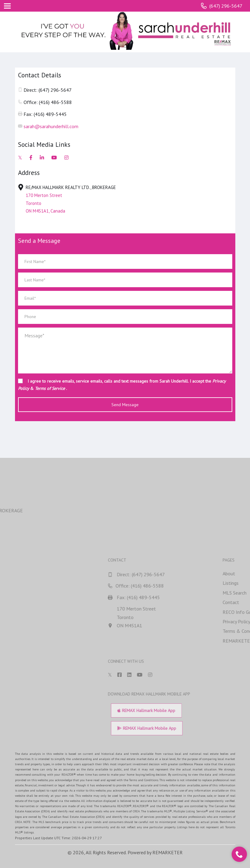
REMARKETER (168, 852)
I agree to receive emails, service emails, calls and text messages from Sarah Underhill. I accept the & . (122, 385)
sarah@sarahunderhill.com (51, 126)
